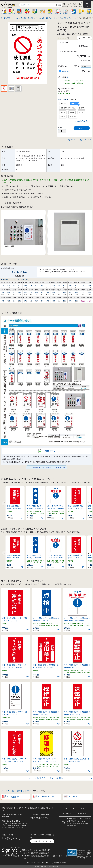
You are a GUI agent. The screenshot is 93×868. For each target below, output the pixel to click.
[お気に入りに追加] (22, 518)
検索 (58, 5)
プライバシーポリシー (44, 863)
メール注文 (86, 139)
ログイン (66, 808)
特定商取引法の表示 (60, 863)
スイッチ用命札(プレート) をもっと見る (46, 778)
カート (82, 808)
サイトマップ (31, 863)
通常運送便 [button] (66, 71)
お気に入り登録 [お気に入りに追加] (84, 38)
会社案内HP (46, 850)
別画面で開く (46, 451)
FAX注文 (72, 139)
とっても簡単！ (46, 467)
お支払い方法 (66, 813)
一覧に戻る (6, 18)
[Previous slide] (4, 503)
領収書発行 (82, 813)
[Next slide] (89, 503)
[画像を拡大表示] (27, 53)
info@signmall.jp (12, 838)
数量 (60, 128)
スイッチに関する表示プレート (16, 791)
